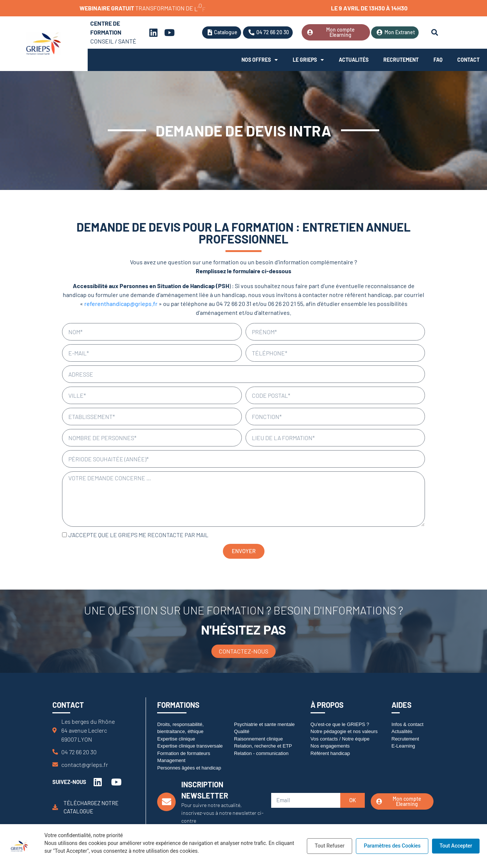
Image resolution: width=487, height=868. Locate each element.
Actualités (354, 60)
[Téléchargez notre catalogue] (55, 807)
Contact (468, 60)
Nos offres (260, 60)
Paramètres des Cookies (392, 846)
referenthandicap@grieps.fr (121, 304)
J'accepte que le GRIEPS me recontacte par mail (138, 535)
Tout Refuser (329, 846)
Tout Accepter (456, 846)
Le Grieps (308, 60)
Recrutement (401, 60)
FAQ (438, 60)
